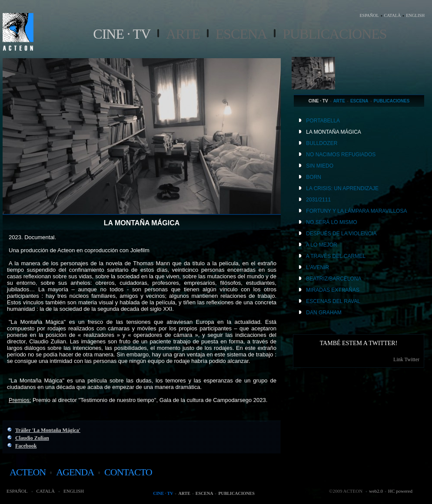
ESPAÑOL (369, 15)
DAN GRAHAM (324, 313)
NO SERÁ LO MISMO (331, 222)
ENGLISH (415, 15)
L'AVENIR (317, 267)
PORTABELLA (323, 121)
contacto (128, 472)
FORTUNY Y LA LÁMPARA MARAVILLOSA (356, 211)
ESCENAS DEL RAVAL (333, 301)
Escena (241, 34)
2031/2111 (318, 200)
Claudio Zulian (32, 438)
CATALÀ (393, 15)
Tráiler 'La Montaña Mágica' (48, 430)
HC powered (400, 491)
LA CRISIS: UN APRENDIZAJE (342, 188)
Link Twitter (406, 359)
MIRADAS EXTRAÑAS (333, 290)
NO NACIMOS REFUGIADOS (341, 155)
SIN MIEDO (320, 166)
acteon (28, 472)
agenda (75, 472)
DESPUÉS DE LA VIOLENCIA (341, 234)
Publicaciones (334, 34)
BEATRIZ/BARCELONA (334, 279)
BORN (314, 177)
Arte (183, 34)
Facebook (26, 446)
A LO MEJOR (322, 245)
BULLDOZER (322, 143)
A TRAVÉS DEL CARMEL (336, 256)
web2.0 (376, 491)
